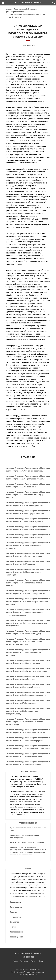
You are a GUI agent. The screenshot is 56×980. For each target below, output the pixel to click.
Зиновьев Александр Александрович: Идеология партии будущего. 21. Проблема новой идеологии (28, 652)
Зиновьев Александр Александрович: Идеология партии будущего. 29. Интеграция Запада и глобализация (28, 722)
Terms (33, 961)
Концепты (14, 922)
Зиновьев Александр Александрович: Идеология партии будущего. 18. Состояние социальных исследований (28, 623)
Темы (12, 842)
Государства (15, 917)
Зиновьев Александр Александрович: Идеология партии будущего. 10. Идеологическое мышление (28, 545)
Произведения (16, 937)
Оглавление (28, 46)
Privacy (40, 961)
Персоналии (15, 835)
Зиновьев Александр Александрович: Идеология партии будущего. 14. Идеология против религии (28, 583)
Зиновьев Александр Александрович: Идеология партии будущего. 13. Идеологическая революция (28, 572)
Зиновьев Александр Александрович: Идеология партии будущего (25, 16)
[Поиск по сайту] (54, 3)
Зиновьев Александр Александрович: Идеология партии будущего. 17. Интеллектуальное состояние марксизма (28, 612)
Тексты (13, 927)
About (15, 961)
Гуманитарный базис (14, 12)
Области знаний (17, 847)
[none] (3, 3)
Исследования (16, 932)
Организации (16, 907)
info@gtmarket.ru (31, 975)
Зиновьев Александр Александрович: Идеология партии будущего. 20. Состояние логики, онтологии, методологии (28, 642)
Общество (31, 842)
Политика (40, 842)
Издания (14, 912)
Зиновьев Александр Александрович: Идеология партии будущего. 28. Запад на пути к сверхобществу (28, 711)
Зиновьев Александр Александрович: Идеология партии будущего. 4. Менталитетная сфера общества (28, 495)
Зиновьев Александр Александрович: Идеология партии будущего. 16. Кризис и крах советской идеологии (28, 602)
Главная (9, 9)
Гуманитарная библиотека (25, 9)
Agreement (24, 961)
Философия (21, 842)
